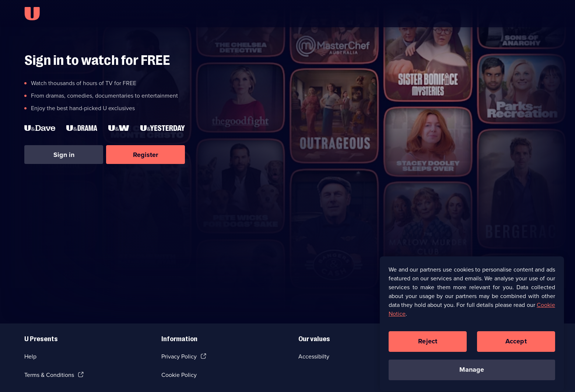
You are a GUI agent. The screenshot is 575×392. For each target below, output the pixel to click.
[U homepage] (32, 14)
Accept (516, 344)
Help (30, 356)
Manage (472, 373)
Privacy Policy (179, 356)
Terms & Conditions (49, 375)
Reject (428, 344)
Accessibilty (314, 356)
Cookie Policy (179, 375)
